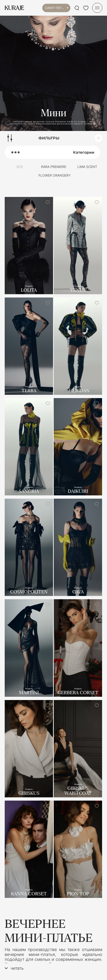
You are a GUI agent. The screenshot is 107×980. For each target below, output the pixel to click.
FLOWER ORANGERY (55, 175)
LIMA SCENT (87, 167)
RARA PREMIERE (54, 167)
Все (20, 167)
